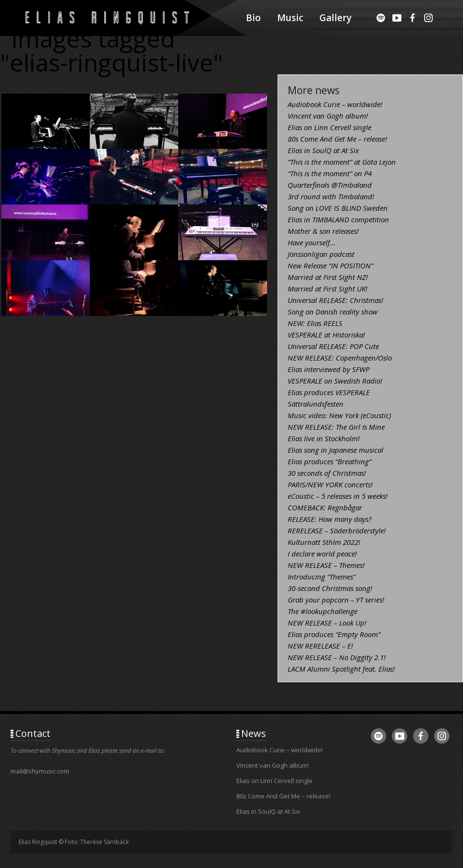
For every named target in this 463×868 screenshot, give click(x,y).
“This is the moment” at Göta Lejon (342, 162)
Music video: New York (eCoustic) (339, 415)
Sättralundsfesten (316, 404)
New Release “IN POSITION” (330, 265)
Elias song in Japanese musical (335, 450)
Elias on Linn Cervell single (329, 127)
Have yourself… (311, 242)
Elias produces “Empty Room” (334, 634)
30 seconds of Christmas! (327, 473)
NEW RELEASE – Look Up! (327, 623)
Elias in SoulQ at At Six (323, 150)
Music (290, 18)
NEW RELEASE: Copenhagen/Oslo (340, 358)
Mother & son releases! (323, 231)
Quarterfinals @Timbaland (330, 185)
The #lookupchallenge (323, 611)
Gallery (335, 18)
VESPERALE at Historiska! (326, 335)
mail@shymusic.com (40, 771)
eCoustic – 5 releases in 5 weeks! (338, 496)
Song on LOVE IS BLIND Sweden (338, 208)
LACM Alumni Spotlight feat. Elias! (341, 669)
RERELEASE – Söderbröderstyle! (337, 530)
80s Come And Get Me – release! (337, 139)
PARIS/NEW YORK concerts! (330, 484)
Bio (253, 18)
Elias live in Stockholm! (324, 438)
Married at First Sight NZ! (328, 277)
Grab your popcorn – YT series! (336, 600)
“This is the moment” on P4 (330, 173)
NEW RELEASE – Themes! (326, 565)
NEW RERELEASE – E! (320, 646)
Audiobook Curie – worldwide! (335, 104)
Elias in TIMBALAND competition (338, 219)
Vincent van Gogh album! (328, 116)
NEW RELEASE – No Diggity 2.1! (337, 657)
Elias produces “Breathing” (329, 461)
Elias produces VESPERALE (329, 392)
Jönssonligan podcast (321, 254)
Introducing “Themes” (322, 577)
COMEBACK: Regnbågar (325, 507)
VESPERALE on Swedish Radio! (335, 381)
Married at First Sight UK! (328, 289)
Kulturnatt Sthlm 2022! (324, 542)
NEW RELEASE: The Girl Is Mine (336, 427)
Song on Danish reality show (333, 312)
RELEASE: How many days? (329, 519)
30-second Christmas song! (330, 588)
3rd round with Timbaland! (331, 196)
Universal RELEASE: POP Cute (333, 346)
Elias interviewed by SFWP (329, 369)
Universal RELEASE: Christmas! (335, 300)
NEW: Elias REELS (315, 323)
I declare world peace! (322, 554)
